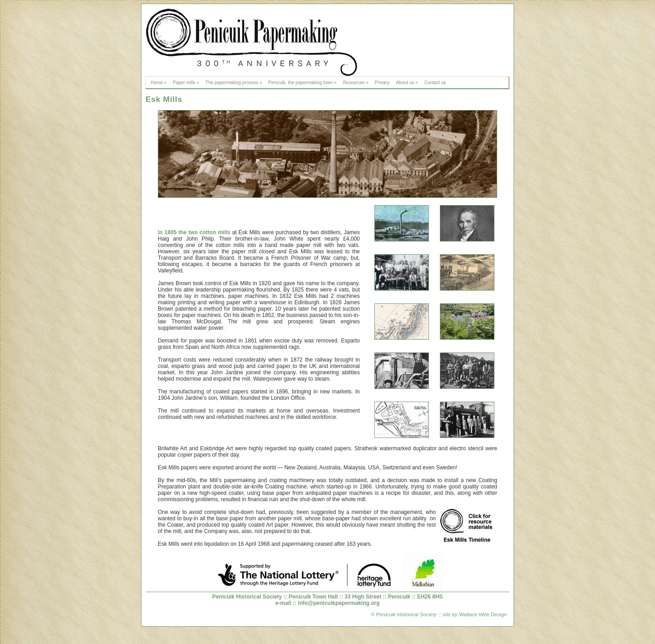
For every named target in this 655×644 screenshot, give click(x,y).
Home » (159, 83)
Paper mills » (186, 83)
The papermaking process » (234, 83)
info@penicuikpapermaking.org (339, 603)
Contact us (435, 83)
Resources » (356, 83)
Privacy (382, 83)
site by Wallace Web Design (474, 614)
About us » (407, 83)
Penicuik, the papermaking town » (302, 83)
